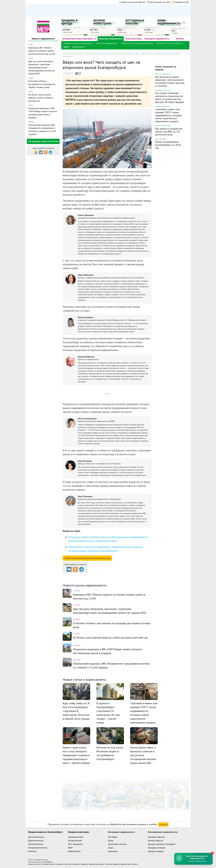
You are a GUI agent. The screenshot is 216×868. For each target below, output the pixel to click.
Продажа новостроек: (79, 832)
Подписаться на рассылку (87, 558)
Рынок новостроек (133, 39)
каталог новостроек (102, 22)
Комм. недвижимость (79, 579)
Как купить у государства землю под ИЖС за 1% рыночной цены (169, 132)
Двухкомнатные (36, 840)
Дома (111, 840)
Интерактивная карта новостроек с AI (79, 39)
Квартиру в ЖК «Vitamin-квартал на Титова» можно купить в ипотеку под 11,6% (42, 51)
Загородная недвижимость (157, 39)
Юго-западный (75, 844)
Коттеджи (113, 837)
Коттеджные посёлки (137, 575)
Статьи (66, 47)
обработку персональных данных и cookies (133, 824)
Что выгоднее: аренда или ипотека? (44, 141)
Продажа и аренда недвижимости (78, 43)
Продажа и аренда (77, 575)
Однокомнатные (36, 837)
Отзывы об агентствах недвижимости (137, 43)
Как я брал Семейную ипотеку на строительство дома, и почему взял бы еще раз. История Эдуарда (169, 98)
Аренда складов (156, 851)
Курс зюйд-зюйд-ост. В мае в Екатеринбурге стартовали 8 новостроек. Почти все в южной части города (76, 711)
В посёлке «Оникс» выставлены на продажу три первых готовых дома (42, 84)
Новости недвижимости (43, 39)
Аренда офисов (155, 840)
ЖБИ (70, 848)
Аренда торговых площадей (162, 844)
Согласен (163, 824)
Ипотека (180, 39)
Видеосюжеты (79, 47)
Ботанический (75, 840)
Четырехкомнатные (38, 848)
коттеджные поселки (135, 22)
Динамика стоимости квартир (170, 43)
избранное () (181, 2)
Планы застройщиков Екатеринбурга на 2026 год (168, 145)
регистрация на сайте (159, 2)
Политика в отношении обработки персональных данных (84, 864)
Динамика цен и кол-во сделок (114, 579)
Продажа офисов (156, 837)
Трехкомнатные (36, 844)
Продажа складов (157, 848)
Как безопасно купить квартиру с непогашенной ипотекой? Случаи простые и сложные (170, 81)
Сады (111, 848)
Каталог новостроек (107, 575)
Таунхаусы (113, 851)
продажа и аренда (69, 22)
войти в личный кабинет (132, 2)
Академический (76, 837)
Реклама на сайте (34, 864)
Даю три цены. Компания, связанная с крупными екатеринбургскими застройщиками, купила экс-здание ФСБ (42, 67)
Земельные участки (117, 844)
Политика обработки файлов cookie (118, 864)
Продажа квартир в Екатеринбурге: (45, 832)
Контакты (135, 864)
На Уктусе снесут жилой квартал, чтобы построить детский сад (41, 98)
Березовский (74, 851)
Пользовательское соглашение (52, 864)
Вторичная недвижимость (111, 39)
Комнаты (32, 851)
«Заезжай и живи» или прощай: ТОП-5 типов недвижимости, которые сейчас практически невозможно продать (168, 115)
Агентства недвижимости (107, 43)
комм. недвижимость (169, 22)
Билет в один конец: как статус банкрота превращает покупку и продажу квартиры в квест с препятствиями (76, 755)
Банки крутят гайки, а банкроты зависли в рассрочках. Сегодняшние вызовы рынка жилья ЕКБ (143, 755)
